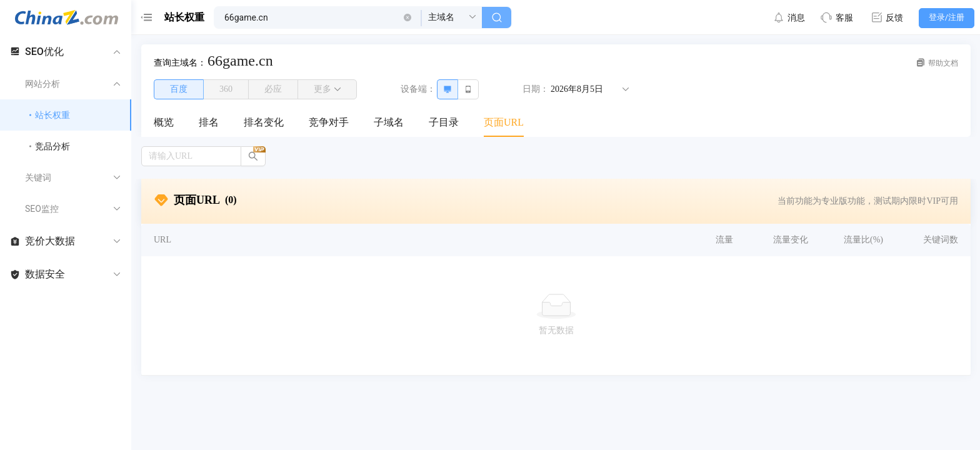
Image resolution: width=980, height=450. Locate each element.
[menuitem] (164, 123)
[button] (407, 17)
